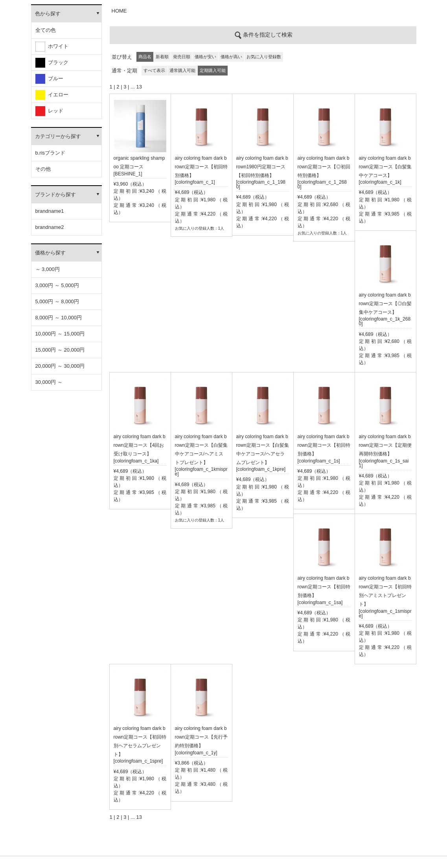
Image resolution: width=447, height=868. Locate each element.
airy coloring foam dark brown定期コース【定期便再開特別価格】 (385, 445)
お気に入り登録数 (264, 57)
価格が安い (205, 57)
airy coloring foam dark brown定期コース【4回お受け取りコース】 (140, 445)
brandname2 (50, 227)
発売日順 (182, 57)
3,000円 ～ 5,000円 (57, 285)
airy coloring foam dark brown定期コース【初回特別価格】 (201, 167)
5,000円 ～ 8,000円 (57, 301)
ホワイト (52, 47)
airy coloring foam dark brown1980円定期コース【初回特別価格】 (262, 167)
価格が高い (231, 57)
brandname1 (50, 211)
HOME (119, 11)
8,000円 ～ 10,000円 (59, 318)
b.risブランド (51, 153)
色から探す (48, 14)
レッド (49, 111)
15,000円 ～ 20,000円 (60, 350)
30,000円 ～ (49, 382)
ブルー (49, 79)
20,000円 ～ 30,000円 (60, 366)
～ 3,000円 (48, 269)
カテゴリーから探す (58, 136)
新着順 (162, 57)
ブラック (52, 63)
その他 (43, 169)
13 (139, 87)
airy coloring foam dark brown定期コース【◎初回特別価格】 (324, 167)
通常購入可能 (182, 70)
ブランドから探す (55, 194)
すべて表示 (154, 70)
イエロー (52, 95)
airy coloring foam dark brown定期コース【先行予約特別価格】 (201, 737)
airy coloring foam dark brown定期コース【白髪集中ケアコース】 (385, 167)
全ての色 (46, 30)
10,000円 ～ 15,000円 (60, 334)
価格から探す (50, 253)
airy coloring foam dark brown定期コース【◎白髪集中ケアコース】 (385, 304)
